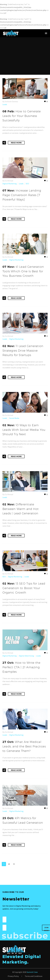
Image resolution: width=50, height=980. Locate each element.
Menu (46, 33)
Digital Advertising (26, 656)
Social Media (14, 418)
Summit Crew (32, 972)
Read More (16, 143)
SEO (27, 184)
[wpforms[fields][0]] (4, 920)
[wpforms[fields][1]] (4, 928)
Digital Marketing (10, 184)
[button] (4, 143)
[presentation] (24, 929)
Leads (5, 104)
